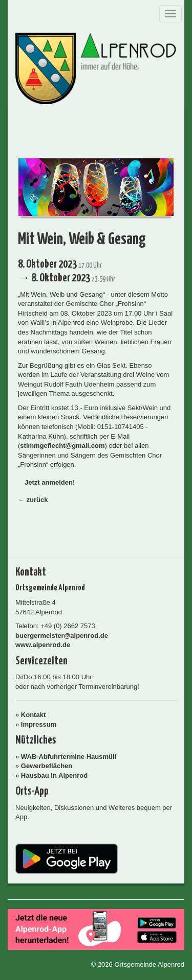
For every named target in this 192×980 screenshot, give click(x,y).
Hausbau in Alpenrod (54, 775)
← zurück (33, 500)
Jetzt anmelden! (50, 482)
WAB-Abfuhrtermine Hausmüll (69, 757)
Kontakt (33, 715)
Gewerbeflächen (47, 766)
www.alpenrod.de (43, 645)
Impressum (39, 724)
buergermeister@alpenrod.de (62, 636)
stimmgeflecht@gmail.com (62, 446)
